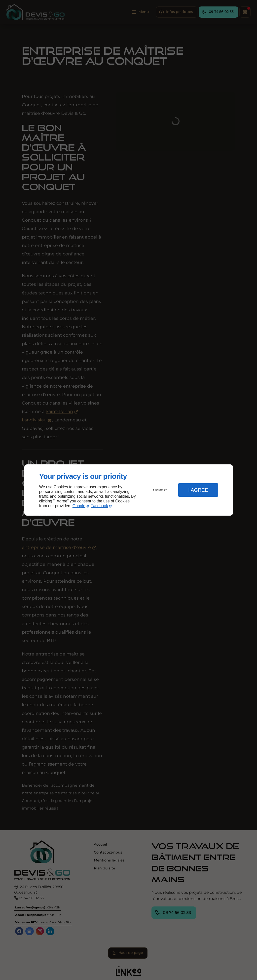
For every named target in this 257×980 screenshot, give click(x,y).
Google (79, 506)
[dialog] (129, 490)
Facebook (99, 506)
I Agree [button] (198, 490)
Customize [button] (160, 490)
